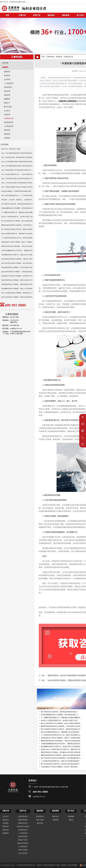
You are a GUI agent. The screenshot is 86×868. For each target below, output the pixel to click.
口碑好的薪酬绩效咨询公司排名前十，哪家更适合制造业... (61, 744)
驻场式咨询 (40, 816)
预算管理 (7, 130)
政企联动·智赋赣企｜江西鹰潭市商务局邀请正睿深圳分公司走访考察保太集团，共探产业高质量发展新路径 (17, 191)
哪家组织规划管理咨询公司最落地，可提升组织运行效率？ (17, 225)
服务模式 (51, 15)
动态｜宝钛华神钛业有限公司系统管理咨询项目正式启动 (17, 179)
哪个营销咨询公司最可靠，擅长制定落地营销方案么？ (17, 204)
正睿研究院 (50, 57)
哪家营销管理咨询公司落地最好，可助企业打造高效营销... (61, 741)
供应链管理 (8, 87)
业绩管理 (7, 115)
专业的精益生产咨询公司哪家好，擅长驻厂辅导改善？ (60, 767)
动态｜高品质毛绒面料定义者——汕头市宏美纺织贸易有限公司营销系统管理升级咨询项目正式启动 (17, 174)
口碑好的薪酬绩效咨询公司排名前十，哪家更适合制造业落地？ (17, 250)
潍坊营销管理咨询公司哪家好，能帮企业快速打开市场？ (17, 280)
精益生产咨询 (23, 840)
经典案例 (55, 820)
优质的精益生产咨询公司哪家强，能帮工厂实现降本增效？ (17, 242)
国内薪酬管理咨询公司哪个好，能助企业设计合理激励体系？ (17, 255)
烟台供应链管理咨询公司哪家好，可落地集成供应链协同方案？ (17, 272)
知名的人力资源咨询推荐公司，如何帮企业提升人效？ (17, 217)
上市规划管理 (9, 126)
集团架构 (6, 833)
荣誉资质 (6, 827)
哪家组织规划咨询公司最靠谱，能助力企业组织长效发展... (61, 755)
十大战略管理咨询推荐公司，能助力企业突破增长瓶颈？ (60, 761)
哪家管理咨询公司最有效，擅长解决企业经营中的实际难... (61, 752)
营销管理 (7, 95)
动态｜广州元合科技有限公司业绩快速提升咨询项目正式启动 (17, 183)
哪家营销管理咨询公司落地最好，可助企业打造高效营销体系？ (17, 246)
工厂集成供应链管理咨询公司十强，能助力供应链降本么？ (17, 238)
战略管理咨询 (23, 820)
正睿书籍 (17, 64)
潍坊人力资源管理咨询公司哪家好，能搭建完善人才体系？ (17, 293)
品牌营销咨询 (23, 837)
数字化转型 (8, 107)
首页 (43, 57)
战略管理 (7, 72)
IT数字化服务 (23, 850)
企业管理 (7, 79)
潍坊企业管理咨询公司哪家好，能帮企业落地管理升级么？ (17, 297)
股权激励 (7, 134)
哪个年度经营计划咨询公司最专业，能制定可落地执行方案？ (17, 229)
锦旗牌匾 (71, 816)
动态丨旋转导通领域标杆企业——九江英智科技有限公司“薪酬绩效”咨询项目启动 (17, 195)
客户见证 (71, 811)
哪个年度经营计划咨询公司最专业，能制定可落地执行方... (61, 729)
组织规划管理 (9, 122)
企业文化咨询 (23, 853)
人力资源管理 (9, 83)
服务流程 (40, 823)
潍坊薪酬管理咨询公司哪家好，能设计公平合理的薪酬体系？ (17, 289)
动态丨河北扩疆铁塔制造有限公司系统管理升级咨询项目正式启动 (17, 153)
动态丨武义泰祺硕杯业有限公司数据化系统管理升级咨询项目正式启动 (17, 162)
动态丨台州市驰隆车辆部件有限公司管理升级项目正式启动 (17, 166)
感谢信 (71, 820)
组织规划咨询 (23, 830)
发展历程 (6, 830)
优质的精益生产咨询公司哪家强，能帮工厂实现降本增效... (61, 738)
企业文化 (7, 111)
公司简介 (6, 816)
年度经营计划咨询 (23, 827)
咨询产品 (37, 15)
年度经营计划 (9, 118)
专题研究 (17, 68)
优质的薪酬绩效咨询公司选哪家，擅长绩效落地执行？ (17, 208)
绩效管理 (7, 91)
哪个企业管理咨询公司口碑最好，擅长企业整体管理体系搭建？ (17, 221)
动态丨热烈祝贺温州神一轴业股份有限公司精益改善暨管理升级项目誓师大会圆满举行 (17, 157)
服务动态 (55, 816)
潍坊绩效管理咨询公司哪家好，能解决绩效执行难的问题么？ (17, 284)
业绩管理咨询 (23, 816)
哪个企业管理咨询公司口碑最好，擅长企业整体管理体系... (61, 723)
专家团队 (6, 823)
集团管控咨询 (23, 823)
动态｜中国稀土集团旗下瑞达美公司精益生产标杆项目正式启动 (17, 187)
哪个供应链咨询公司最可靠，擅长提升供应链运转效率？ (60, 764)
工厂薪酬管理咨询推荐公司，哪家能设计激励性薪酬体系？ (17, 212)
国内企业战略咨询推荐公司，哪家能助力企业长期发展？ (17, 234)
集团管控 (7, 76)
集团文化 (6, 820)
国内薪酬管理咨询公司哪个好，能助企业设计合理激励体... (61, 747)
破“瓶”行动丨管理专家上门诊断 (11, 149)
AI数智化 (7, 138)
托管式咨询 (40, 820)
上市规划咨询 (23, 847)
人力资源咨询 (23, 833)
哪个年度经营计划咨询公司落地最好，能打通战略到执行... (61, 758)
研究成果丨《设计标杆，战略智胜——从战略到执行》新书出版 (17, 200)
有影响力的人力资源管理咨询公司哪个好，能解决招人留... (61, 749)
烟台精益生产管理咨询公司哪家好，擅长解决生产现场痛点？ (17, 276)
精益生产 (7, 103)
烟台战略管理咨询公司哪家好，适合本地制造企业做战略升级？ (17, 267)
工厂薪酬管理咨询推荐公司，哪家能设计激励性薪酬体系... (61, 718)
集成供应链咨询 (23, 843)
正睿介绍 (6, 811)
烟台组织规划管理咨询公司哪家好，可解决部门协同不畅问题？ (17, 259)
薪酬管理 (7, 99)
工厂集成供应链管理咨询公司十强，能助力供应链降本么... (61, 735)
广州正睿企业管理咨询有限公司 (26, 865)
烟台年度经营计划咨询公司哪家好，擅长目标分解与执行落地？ (17, 263)
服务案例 (66, 15)
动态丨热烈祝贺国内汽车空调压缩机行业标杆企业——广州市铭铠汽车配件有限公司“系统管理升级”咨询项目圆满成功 (17, 170)
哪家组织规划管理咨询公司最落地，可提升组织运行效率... (61, 726)
